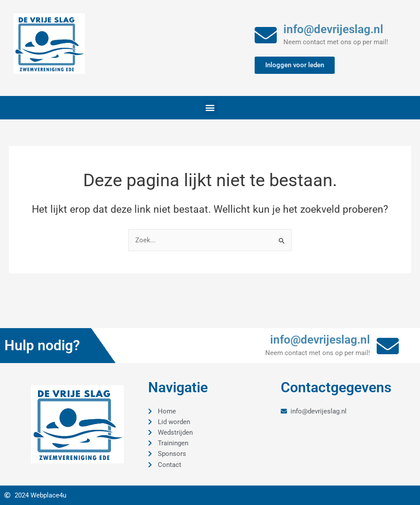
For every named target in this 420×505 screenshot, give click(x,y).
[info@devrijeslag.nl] (266, 35)
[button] (210, 108)
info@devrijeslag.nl (333, 29)
